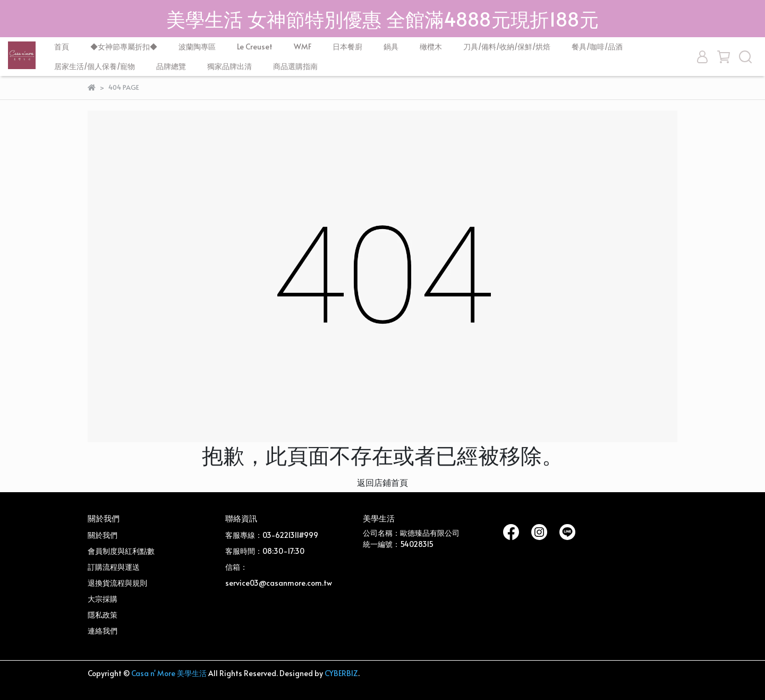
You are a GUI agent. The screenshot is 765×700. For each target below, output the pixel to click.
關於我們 (103, 535)
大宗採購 (103, 599)
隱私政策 (103, 615)
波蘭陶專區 (197, 47)
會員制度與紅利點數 (121, 551)
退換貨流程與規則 (117, 583)
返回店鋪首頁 (382, 482)
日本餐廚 (347, 47)
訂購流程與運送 (114, 567)
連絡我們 (103, 631)
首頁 (62, 47)
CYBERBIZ (341, 673)
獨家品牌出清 (229, 66)
